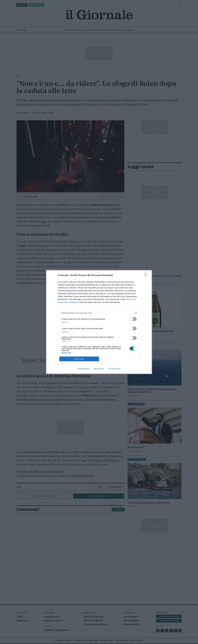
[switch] (133, 319)
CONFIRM (79, 359)
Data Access (99, 369)
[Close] (147, 275)
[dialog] (99, 322)
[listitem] (99, 313)
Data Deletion (83, 369)
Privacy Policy (114, 369)
